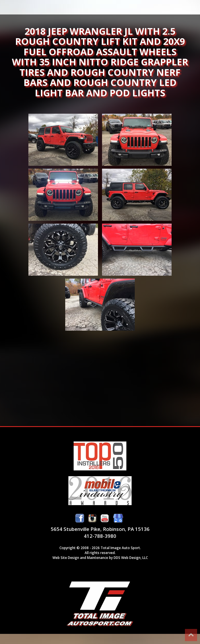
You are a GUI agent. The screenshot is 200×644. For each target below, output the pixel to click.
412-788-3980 (100, 536)
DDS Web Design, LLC (131, 557)
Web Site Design (66, 557)
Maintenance (98, 557)
